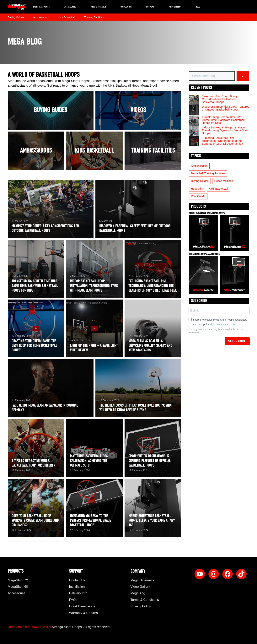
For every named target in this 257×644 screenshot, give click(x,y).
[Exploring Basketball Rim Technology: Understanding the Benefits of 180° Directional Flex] (194, 142)
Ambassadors (41, 17)
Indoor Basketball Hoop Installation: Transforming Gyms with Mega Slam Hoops (225, 130)
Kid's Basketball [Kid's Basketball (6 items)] (218, 189)
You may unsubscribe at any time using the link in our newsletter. (216, 331)
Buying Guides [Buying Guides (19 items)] (200, 181)
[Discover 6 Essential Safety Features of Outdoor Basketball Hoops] (194, 110)
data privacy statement (223, 324)
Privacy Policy (141, 606)
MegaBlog (138, 593)
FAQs (73, 600)
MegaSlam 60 (18, 587)
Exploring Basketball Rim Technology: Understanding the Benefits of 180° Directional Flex (222, 141)
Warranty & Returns (83, 613)
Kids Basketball (66, 17)
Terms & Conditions (145, 600)
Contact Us (77, 580)
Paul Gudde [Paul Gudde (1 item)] (198, 196)
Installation (126, 7)
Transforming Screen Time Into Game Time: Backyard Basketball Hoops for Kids (223, 120)
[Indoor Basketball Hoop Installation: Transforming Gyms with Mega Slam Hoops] (194, 131)
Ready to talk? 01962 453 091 (30, 627)
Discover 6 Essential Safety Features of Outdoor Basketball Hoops (226, 108)
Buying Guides (16, 17)
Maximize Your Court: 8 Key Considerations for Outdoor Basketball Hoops (220, 99)
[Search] (243, 76)
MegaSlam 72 (18, 580)
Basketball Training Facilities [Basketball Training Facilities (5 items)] (208, 173)
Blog (198, 7)
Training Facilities (94, 17)
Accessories (70, 7)
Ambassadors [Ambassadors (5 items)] (199, 166)
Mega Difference (98, 7)
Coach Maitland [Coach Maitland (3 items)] (224, 181)
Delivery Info (78, 593)
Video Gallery (175, 7)
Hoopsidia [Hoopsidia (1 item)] (197, 189)
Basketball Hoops (41, 7)
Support (150, 7)
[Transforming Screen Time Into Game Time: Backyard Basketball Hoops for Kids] (194, 121)
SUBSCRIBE (237, 341)
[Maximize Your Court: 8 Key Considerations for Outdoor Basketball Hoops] (194, 100)
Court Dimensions (82, 606)
